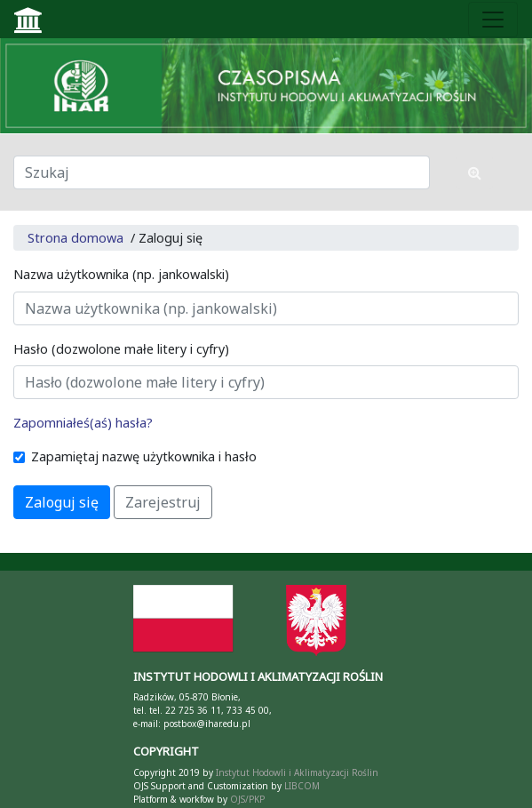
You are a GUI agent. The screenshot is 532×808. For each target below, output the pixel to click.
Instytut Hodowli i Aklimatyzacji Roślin (297, 772)
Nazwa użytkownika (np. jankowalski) (121, 274)
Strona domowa (75, 238)
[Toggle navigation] (493, 20)
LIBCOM (302, 786)
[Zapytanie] (222, 172)
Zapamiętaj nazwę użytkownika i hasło (144, 456)
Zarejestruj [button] (163, 502)
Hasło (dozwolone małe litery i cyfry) (121, 349)
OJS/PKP (246, 799)
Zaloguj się (62, 502)
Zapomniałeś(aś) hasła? (83, 423)
